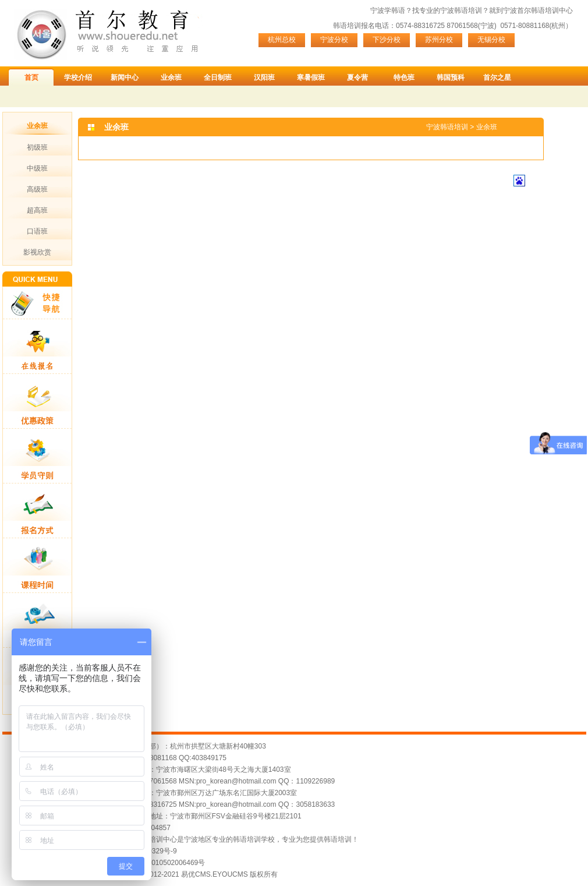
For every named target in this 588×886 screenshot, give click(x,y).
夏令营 (357, 77)
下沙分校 (387, 40)
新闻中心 (125, 77)
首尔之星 (497, 77)
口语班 (37, 231)
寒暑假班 (311, 77)
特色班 (404, 77)
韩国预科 (451, 77)
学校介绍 (78, 77)
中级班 (37, 168)
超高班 (37, 210)
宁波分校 (334, 40)
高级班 (37, 189)
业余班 (171, 77)
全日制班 (218, 77)
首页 (31, 77)
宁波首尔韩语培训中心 (538, 10)
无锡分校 (491, 40)
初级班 (37, 147)
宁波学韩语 (388, 10)
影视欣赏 (37, 252)
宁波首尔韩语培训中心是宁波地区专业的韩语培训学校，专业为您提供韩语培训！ (233, 839)
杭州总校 (282, 40)
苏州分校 (439, 40)
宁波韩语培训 (461, 10)
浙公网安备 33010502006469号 (156, 863)
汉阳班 (264, 77)
